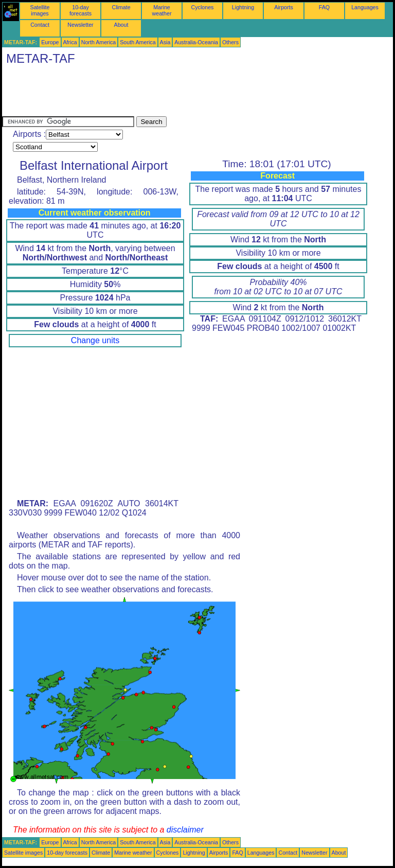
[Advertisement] (189, 93)
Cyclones (203, 7)
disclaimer (185, 830)
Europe (50, 42)
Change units (95, 340)
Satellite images (40, 10)
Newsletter (80, 25)
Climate (121, 7)
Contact (40, 25)
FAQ (324, 7)
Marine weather (162, 10)
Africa (70, 42)
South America (138, 42)
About (121, 25)
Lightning (243, 7)
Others (230, 42)
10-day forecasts (80, 10)
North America (99, 42)
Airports (284, 7)
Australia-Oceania (196, 42)
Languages (365, 7)
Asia (165, 42)
